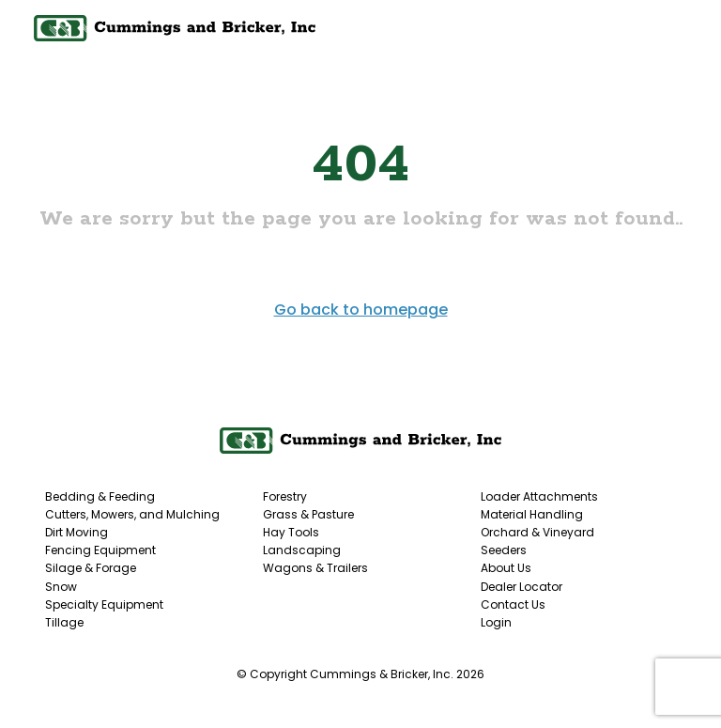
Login (496, 622)
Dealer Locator (522, 587)
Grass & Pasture (308, 514)
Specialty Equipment (104, 604)
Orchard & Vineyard (537, 532)
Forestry (285, 496)
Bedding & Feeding (100, 496)
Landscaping (302, 550)
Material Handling (532, 514)
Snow (61, 587)
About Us (506, 568)
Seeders (504, 550)
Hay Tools (291, 532)
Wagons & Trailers (315, 568)
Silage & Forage (91, 568)
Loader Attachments (539, 496)
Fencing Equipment (100, 550)
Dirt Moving (77, 532)
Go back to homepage (361, 310)
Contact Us (513, 604)
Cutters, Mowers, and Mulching (132, 514)
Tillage (64, 622)
